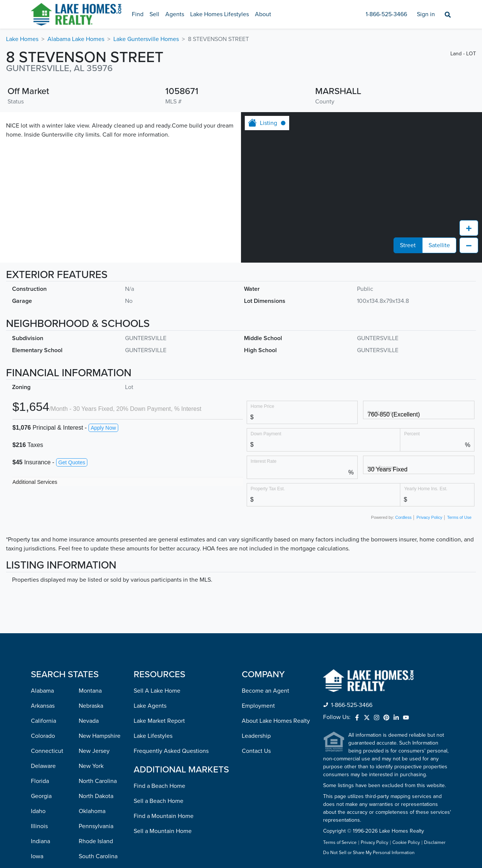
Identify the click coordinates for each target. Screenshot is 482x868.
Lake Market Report (159, 721)
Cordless (403, 517)
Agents (175, 14)
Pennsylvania (96, 826)
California (43, 721)
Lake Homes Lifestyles (220, 14)
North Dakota (96, 796)
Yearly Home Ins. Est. (426, 489)
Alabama (42, 691)
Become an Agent (265, 691)
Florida (40, 781)
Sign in (426, 14)
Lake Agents (150, 706)
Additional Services (35, 482)
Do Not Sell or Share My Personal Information (369, 853)
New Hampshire (100, 736)
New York (91, 766)
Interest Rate (264, 461)
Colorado (43, 736)
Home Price (263, 406)
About (263, 14)
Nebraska (91, 706)
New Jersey (94, 751)
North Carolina (98, 781)
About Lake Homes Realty (276, 721)
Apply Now (103, 428)
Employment (258, 706)
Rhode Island (96, 841)
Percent (412, 434)
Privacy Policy (429, 517)
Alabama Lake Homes (76, 39)
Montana (90, 691)
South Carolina (98, 856)
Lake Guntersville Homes (146, 39)
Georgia (41, 796)
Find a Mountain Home (164, 816)
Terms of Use (459, 517)
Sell (154, 14)
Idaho (38, 811)
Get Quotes (72, 462)
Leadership (256, 736)
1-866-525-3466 (386, 14)
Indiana (40, 841)
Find (138, 14)
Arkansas (43, 706)
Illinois (39, 826)
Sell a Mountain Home (163, 831)
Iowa (37, 856)
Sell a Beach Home (159, 801)
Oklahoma (92, 811)
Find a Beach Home (159, 786)
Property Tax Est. (268, 489)
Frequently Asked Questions (171, 751)
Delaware (43, 766)
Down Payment (266, 434)
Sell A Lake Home (157, 691)
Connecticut (47, 751)
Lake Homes (22, 39)
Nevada (89, 721)
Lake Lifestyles (153, 736)
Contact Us (256, 751)
